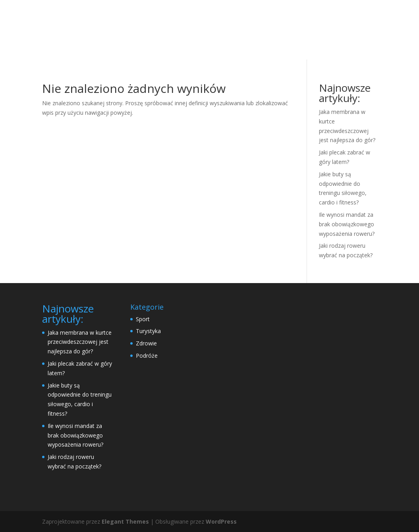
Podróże (147, 356)
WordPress (221, 521)
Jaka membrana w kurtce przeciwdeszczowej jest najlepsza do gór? (80, 342)
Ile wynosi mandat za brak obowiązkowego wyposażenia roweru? (347, 224)
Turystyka (148, 331)
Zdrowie (146, 343)
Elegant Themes (125, 521)
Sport (143, 319)
